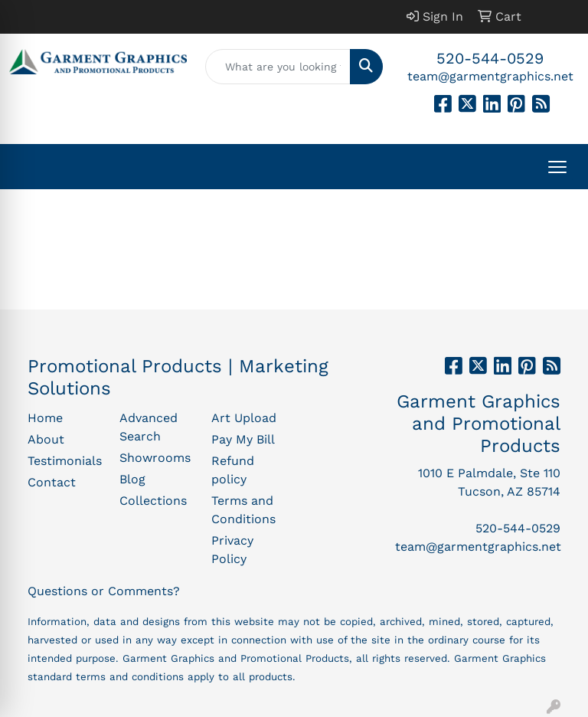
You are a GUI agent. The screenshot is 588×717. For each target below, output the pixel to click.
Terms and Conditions (243, 510)
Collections (153, 501)
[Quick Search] (278, 67)
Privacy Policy (232, 550)
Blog (132, 479)
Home (45, 418)
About (46, 439)
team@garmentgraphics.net (490, 76)
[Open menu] (557, 167)
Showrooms (155, 458)
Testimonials (64, 461)
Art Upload (244, 418)
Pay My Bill (243, 439)
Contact (52, 482)
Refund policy (233, 470)
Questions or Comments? (104, 591)
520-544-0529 (490, 58)
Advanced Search (149, 427)
